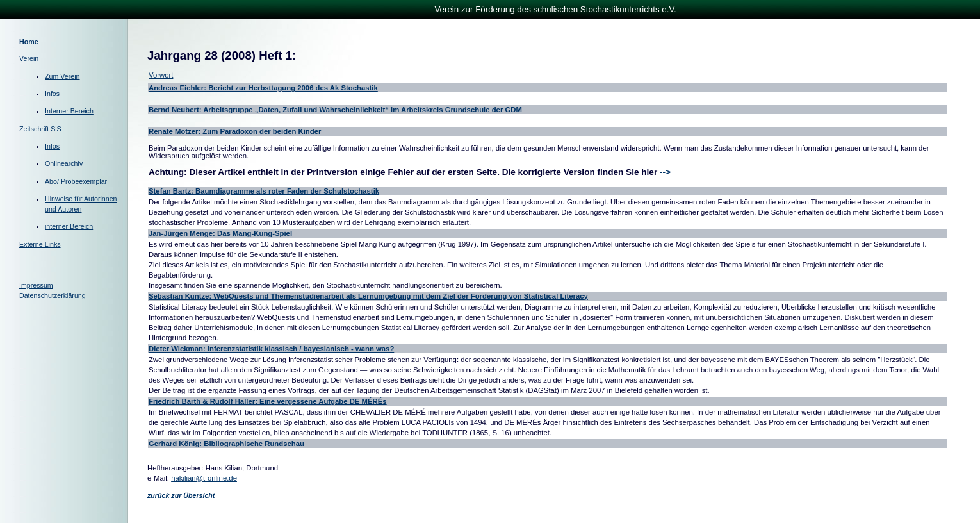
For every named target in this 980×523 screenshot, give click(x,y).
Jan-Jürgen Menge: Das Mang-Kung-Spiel (220, 233)
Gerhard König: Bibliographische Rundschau (226, 444)
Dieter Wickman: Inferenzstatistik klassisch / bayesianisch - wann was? (271, 349)
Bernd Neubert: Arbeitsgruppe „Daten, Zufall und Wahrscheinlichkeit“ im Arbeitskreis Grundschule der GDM (335, 110)
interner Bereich (69, 226)
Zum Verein (62, 76)
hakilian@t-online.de (204, 478)
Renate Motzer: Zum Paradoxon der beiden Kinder (235, 131)
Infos (52, 94)
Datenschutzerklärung (53, 295)
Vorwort (161, 75)
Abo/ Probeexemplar (76, 181)
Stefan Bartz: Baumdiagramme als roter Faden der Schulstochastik (264, 191)
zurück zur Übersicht (181, 495)
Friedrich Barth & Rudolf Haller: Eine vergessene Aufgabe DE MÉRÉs (268, 401)
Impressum (36, 285)
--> (665, 172)
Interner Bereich (69, 111)
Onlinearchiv (64, 163)
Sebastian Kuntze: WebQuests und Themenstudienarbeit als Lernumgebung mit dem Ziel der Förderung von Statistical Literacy (368, 296)
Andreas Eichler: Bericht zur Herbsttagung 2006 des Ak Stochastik (263, 88)
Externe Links (40, 244)
